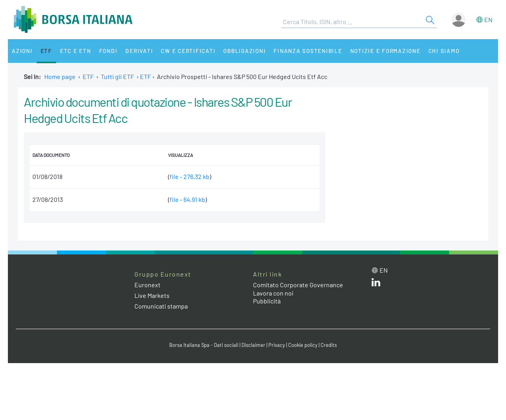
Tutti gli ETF (117, 76)
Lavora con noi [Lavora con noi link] (273, 293)
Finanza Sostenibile (308, 51)
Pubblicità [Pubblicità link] (267, 301)
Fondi (109, 51)
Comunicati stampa (161, 306)
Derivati (139, 51)
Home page (60, 76)
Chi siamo (444, 51)
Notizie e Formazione (385, 51)
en (488, 20)
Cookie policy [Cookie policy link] (303, 345)
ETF (46, 51)
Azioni (22, 51)
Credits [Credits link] (329, 345)
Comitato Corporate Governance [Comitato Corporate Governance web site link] (298, 285)
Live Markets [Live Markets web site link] (152, 295)
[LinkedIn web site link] (376, 284)
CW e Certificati (188, 51)
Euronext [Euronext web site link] (147, 285)
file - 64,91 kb (187, 199)
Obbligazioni (245, 51)
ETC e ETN (76, 51)
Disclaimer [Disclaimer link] (253, 345)
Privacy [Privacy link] (277, 345)
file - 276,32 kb (190, 176)
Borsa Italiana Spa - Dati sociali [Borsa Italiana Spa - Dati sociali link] (204, 345)
